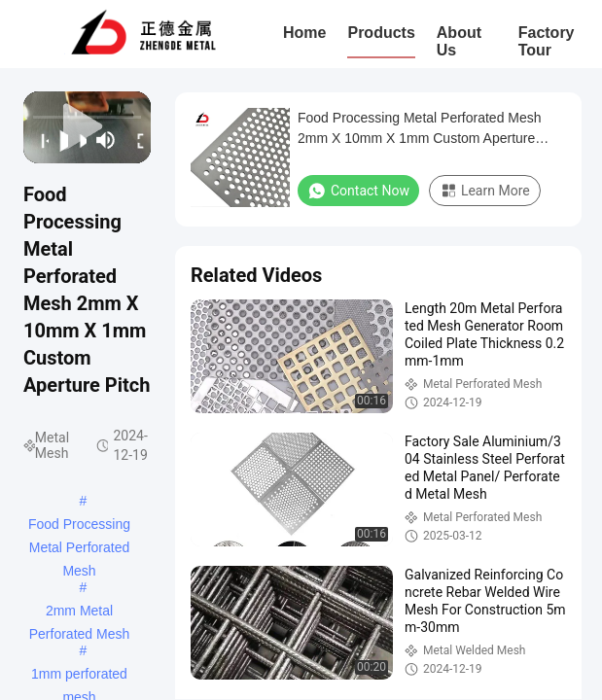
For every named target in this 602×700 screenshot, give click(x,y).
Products (381, 33)
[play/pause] (58, 140)
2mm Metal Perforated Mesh (80, 612)
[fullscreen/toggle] (135, 140)
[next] (78, 140)
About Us (459, 41)
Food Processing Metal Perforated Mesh (79, 526)
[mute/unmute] (106, 140)
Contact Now (358, 191)
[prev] (39, 140)
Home (304, 33)
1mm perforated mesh (79, 676)
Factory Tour (547, 41)
